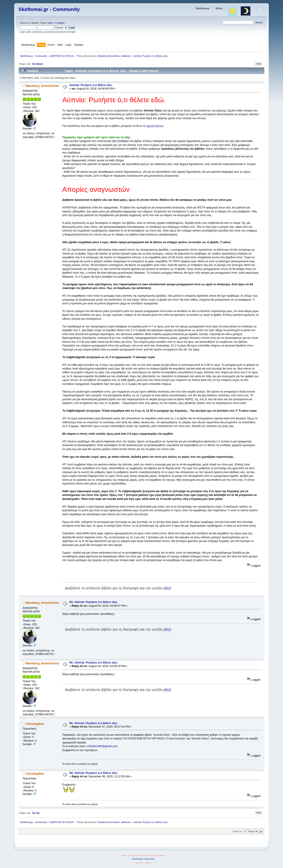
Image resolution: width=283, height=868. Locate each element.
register (61, 23)
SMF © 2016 (141, 855)
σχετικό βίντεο (155, 126)
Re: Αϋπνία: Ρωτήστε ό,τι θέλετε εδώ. (94, 602)
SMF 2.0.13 (127, 855)
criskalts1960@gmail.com (102, 746)
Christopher (35, 724)
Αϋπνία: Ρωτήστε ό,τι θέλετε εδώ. (91, 85)
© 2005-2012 (148, 859)
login (50, 23)
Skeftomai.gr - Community (49, 9)
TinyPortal (137, 859)
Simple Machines (156, 855)
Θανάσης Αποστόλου (109, 56)
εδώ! (167, 588)
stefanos (125, 56)
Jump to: (237, 831)
